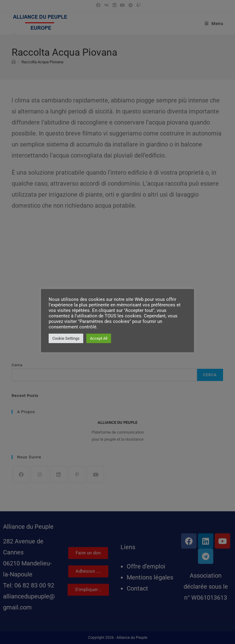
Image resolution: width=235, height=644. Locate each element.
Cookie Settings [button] (66, 338)
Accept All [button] (99, 338)
